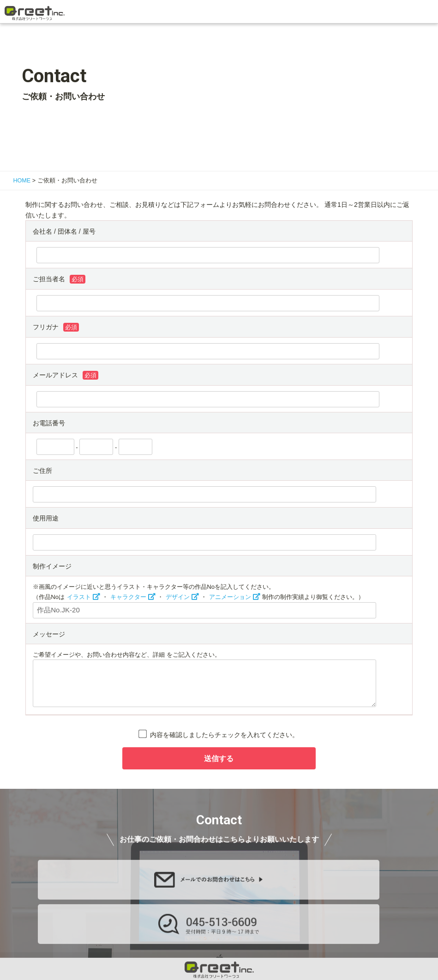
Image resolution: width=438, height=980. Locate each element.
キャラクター (128, 597)
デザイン (178, 597)
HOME (22, 181)
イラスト (79, 597)
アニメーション (230, 597)
